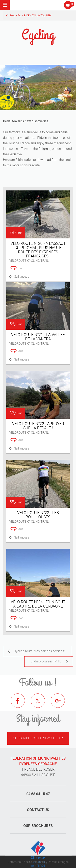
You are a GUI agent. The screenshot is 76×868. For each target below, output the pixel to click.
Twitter (41, 704)
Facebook (21, 704)
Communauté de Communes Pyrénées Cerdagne (38, 862)
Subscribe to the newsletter (38, 738)
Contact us (38, 810)
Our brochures (38, 826)
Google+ (61, 704)
